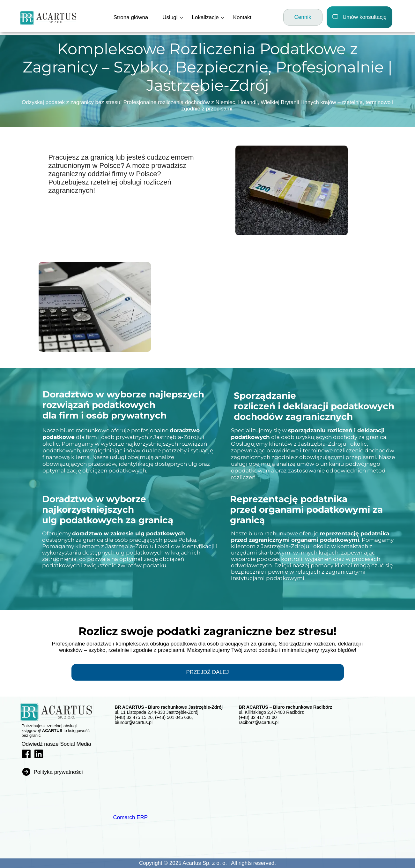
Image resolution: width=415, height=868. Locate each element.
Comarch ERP (131, 817)
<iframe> (160, 767)
